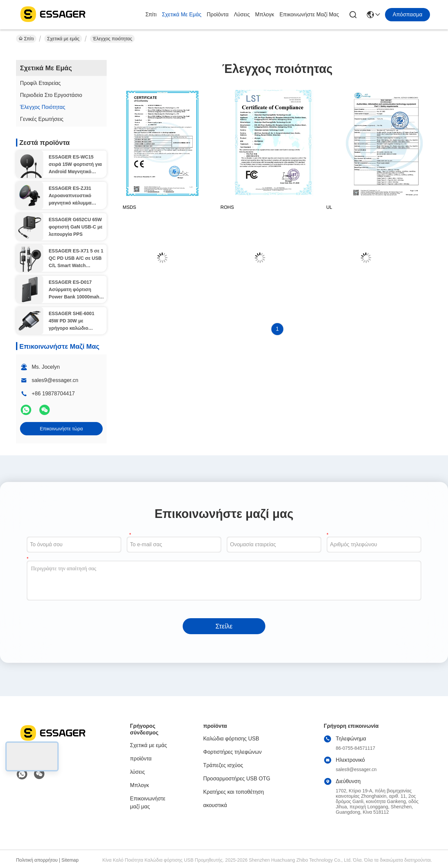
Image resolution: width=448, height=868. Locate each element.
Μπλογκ (264, 14)
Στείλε (224, 626)
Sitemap (70, 860)
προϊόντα (217, 14)
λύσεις (242, 14)
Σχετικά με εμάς (182, 14)
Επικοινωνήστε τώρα (61, 429)
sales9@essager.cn (55, 380)
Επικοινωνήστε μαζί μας (309, 14)
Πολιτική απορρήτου (37, 860)
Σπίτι (151, 14)
